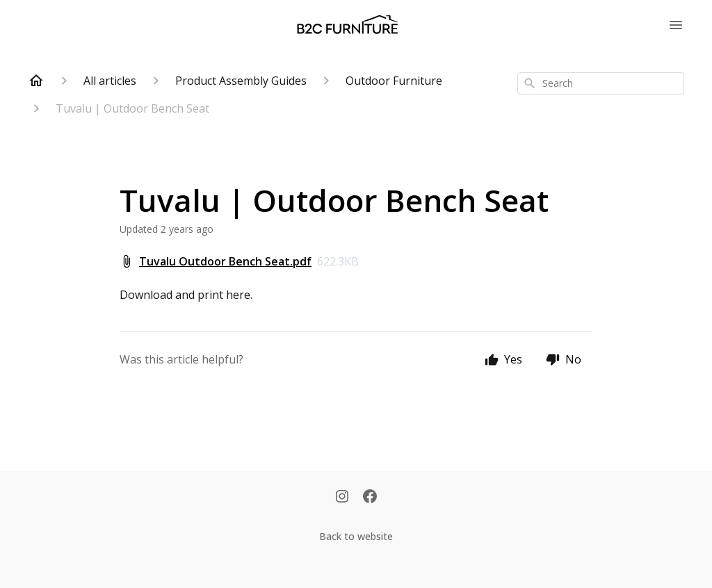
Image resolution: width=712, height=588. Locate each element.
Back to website (356, 536)
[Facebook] (370, 498)
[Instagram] (342, 498)
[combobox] (601, 83)
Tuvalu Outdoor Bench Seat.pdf (225, 261)
